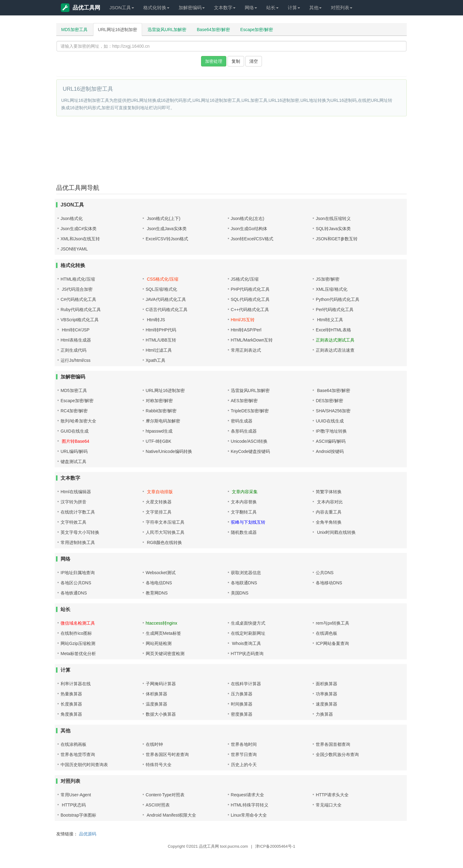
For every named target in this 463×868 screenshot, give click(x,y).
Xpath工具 (156, 360)
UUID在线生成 (330, 421)
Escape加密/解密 (257, 30)
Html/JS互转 (243, 320)
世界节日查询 (244, 754)
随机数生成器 (244, 532)
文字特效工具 (73, 522)
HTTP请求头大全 (332, 795)
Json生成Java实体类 (166, 229)
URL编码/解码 (74, 451)
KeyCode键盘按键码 (251, 451)
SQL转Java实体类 (333, 229)
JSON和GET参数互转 (337, 239)
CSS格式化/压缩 (162, 279)
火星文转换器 (159, 502)
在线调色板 (326, 633)
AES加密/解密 (244, 401)
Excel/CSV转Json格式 (167, 239)
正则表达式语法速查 (335, 350)
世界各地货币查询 (78, 754)
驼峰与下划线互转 (248, 522)
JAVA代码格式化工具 (166, 299)
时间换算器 (242, 704)
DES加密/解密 (329, 401)
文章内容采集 (244, 492)
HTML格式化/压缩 (78, 279)
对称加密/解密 (159, 401)
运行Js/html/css (75, 360)
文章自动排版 (159, 492)
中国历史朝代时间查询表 (84, 765)
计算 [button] (294, 8)
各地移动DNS (329, 583)
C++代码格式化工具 (250, 310)
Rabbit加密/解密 (161, 411)
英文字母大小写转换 (80, 532)
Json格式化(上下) (163, 218)
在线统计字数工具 (78, 512)
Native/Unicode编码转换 (169, 451)
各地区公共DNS (76, 583)
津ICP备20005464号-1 (275, 846)
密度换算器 (242, 714)
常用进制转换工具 (78, 542)
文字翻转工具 (244, 512)
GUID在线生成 (75, 431)
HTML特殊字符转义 (250, 805)
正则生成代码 (73, 350)
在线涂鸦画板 (73, 744)
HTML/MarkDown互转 (252, 340)
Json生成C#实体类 (79, 229)
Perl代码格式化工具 (335, 310)
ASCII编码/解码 (330, 441)
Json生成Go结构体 (249, 229)
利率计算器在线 (76, 684)
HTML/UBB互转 (161, 340)
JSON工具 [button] (122, 8)
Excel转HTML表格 (333, 330)
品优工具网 (81, 8)
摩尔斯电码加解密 (163, 421)
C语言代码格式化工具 (167, 310)
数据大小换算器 (161, 714)
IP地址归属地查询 (78, 573)
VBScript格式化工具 (80, 320)
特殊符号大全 (159, 765)
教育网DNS (157, 593)
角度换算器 (71, 714)
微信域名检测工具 (78, 623)
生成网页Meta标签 (163, 633)
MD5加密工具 (74, 30)
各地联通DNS (244, 583)
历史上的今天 (244, 765)
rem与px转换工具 (332, 623)
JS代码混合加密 (77, 289)
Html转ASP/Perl (246, 330)
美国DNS (240, 593)
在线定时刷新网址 (248, 633)
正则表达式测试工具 (335, 340)
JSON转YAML (74, 249)
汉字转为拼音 (73, 502)
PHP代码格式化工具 (250, 289)
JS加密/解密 (327, 279)
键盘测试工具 (73, 462)
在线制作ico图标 (76, 633)
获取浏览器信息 (246, 573)
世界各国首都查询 (333, 744)
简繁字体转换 (329, 492)
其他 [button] (315, 8)
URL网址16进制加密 (118, 30)
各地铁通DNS (74, 593)
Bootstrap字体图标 (78, 815)
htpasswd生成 (159, 431)
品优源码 (88, 834)
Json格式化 (72, 218)
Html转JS (155, 320)
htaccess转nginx (162, 623)
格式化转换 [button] (156, 8)
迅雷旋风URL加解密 (167, 30)
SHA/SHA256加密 (333, 411)
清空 (254, 61)
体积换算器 (156, 694)
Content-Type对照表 (165, 795)
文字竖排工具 (159, 512)
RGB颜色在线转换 (164, 542)
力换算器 (324, 714)
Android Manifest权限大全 (171, 815)
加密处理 (214, 61)
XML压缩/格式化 (332, 289)
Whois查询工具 (246, 643)
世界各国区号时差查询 (167, 754)
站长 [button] (272, 8)
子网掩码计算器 (161, 684)
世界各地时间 (244, 744)
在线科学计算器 (246, 684)
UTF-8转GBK (158, 441)
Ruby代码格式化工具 (81, 310)
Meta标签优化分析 (78, 654)
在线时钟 (154, 744)
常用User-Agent (76, 795)
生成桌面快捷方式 (248, 623)
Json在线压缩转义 (333, 218)
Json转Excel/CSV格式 (252, 239)
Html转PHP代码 (161, 330)
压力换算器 (242, 694)
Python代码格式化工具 (338, 299)
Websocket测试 (161, 573)
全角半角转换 (329, 522)
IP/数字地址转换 (331, 431)
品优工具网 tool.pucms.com (224, 846)
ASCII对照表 (158, 805)
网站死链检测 (159, 643)
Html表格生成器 (76, 340)
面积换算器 (326, 684)
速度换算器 (326, 704)
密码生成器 (242, 421)
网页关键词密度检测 (165, 654)
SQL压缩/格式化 (161, 289)
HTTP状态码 (73, 805)
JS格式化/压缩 (245, 279)
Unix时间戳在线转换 (336, 532)
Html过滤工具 (159, 350)
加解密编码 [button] (192, 8)
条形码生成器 (244, 431)
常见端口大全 (329, 805)
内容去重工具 (329, 512)
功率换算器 (326, 694)
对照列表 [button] (342, 8)
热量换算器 (71, 694)
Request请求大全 (247, 795)
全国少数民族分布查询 (337, 754)
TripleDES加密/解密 (250, 411)
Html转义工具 (329, 320)
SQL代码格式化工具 (250, 299)
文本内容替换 (244, 502)
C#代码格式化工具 (78, 299)
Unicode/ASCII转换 (249, 441)
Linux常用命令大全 (249, 815)
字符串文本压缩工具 (165, 522)
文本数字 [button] (225, 8)
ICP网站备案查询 (332, 643)
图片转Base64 (75, 441)
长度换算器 (71, 704)
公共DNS (325, 573)
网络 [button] (251, 8)
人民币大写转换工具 (165, 532)
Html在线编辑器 (76, 492)
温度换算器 (156, 704)
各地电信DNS (159, 583)
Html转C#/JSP (75, 330)
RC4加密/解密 (74, 411)
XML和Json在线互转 (80, 239)
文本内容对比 (329, 502)
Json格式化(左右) (248, 218)
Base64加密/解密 (213, 30)
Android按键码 (330, 451)
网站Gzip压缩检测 (78, 643)
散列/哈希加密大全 (78, 421)
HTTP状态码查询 (247, 654)
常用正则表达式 (246, 350)
